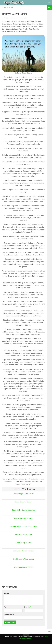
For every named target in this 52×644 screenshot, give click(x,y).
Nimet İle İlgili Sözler (23, 543)
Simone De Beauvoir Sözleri (24, 551)
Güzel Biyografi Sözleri (23, 502)
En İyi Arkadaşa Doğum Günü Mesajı (23, 526)
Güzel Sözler (7, 7)
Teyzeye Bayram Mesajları (23, 518)
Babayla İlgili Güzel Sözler (23, 494)
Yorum (7, 593)
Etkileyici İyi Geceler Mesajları (23, 510)
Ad (6, 607)
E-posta (28, 607)
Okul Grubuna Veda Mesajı (24, 559)
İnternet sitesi (9, 614)
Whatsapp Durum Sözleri (23, 567)
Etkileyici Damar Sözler (23, 535)
